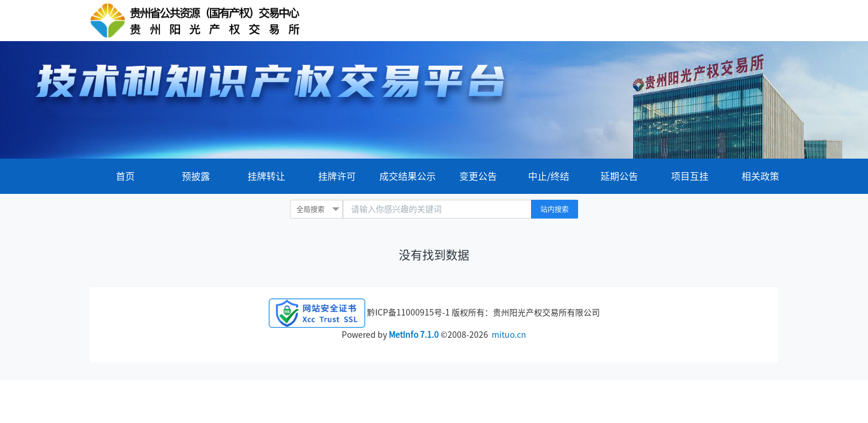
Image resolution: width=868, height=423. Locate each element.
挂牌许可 (337, 176)
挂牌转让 (266, 176)
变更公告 (478, 176)
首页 (125, 176)
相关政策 (760, 176)
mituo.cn (509, 335)
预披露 (196, 176)
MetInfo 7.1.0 (414, 335)
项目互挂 (690, 176)
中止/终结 (549, 176)
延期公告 (619, 176)
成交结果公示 (408, 176)
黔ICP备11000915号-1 (408, 313)
